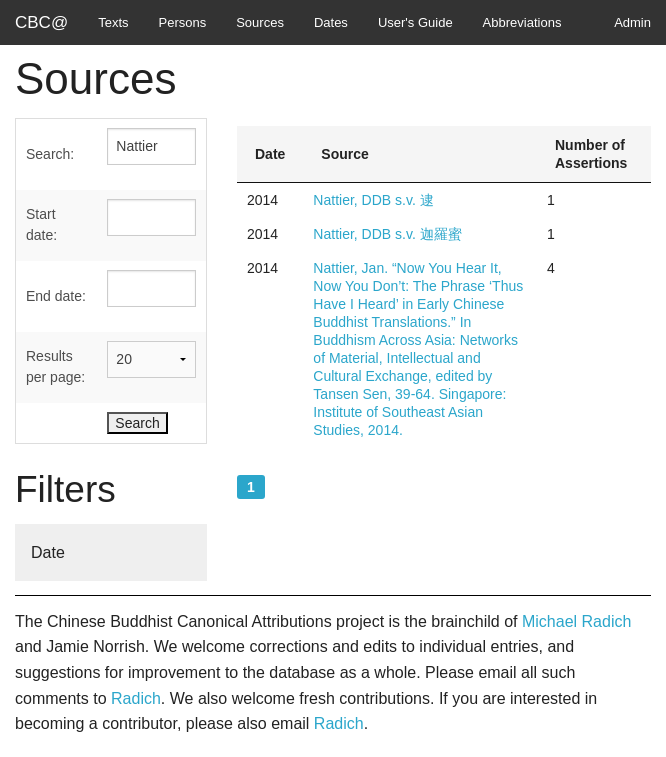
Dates (331, 22)
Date (48, 552)
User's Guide (415, 22)
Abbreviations (522, 22)
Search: (50, 154)
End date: (56, 296)
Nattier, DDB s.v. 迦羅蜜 (387, 234)
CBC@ (41, 22)
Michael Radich (576, 621)
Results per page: (55, 366)
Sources (260, 22)
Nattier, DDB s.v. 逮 (373, 200)
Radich (136, 698)
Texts (113, 22)
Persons (183, 22)
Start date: (41, 224)
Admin (632, 22)
